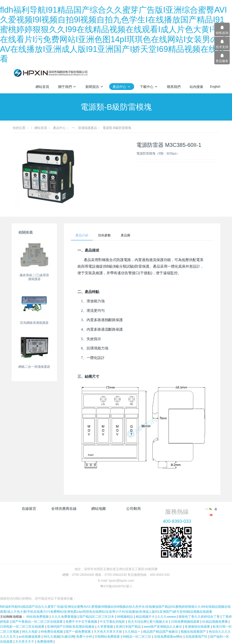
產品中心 (59, 128)
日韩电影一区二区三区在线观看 (23, 627)
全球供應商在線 (64, 509)
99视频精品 (125, 617)
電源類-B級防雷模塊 (117, 128)
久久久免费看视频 (65, 617)
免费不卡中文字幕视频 (82, 622)
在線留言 (29, 509)
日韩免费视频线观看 (186, 622)
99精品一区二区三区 (137, 637)
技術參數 (104, 235)
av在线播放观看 (30, 637)
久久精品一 (133, 632)
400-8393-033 (177, 521)
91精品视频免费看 (215, 622)
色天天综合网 (138, 622)
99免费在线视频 (52, 632)
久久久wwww (167, 617)
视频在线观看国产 (194, 632)
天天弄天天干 (25, 642)
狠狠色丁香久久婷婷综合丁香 (200, 617)
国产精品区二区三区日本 (97, 617)
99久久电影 (30, 632)
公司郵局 (133, 509)
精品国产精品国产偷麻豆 (161, 632)
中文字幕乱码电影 (113, 622)
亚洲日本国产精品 (129, 627)
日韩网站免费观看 (108, 637)
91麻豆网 (68, 637)
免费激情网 (45, 642)
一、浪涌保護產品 (84, 128)
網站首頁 (42, 87)
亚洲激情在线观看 (198, 627)
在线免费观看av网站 (169, 637)
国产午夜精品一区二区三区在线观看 (38, 622)
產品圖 (126, 235)
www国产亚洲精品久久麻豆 (163, 627)
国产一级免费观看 (79, 632)
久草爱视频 (106, 627)
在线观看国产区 (197, 637)
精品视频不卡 (146, 617)
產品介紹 (82, 235)
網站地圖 (99, 509)
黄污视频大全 (159, 622)
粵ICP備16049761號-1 (116, 586)
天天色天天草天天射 (108, 632)
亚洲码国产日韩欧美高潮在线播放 (71, 627)
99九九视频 (52, 637)
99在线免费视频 (38, 617)
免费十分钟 (85, 637)
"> (209, 509)
